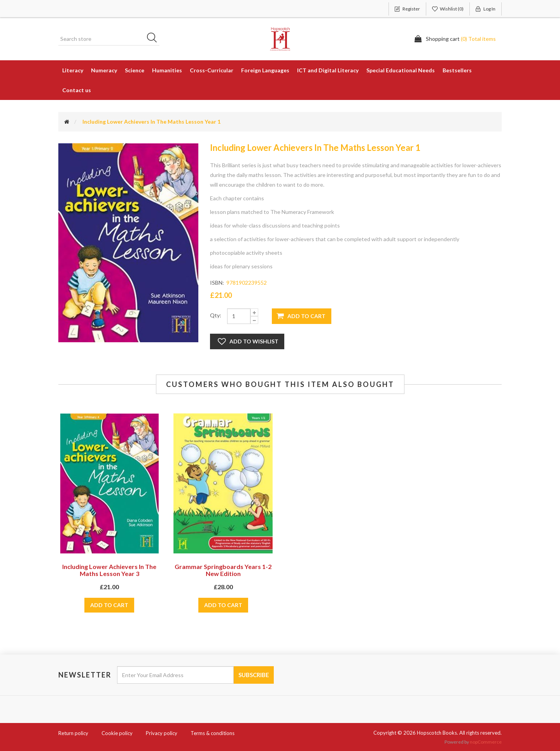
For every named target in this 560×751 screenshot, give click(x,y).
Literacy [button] (73, 70)
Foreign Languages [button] (265, 70)
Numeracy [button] (104, 70)
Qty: (216, 315)
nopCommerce (486, 742)
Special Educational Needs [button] (401, 70)
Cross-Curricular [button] (212, 70)
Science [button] (135, 70)
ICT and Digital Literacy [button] (328, 70)
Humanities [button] (167, 70)
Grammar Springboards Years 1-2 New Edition (223, 570)
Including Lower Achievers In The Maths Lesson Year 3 (109, 570)
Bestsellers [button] (457, 70)
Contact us (77, 90)
